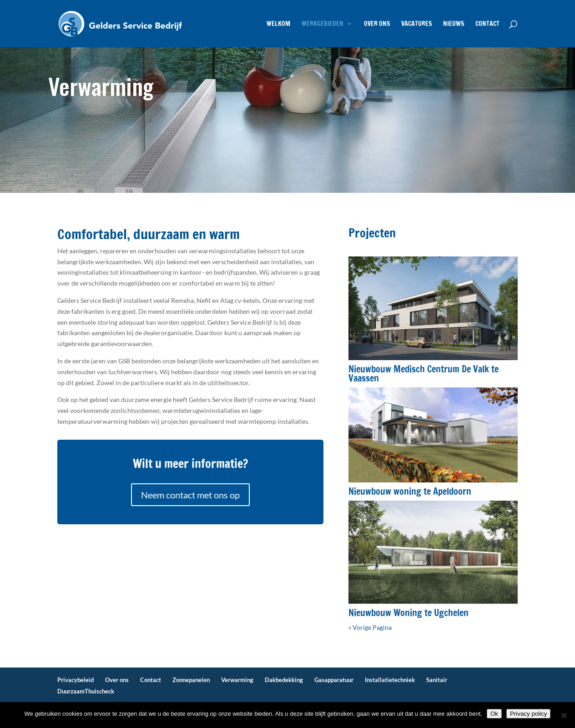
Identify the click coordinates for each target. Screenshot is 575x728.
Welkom (278, 24)
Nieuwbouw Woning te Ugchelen (409, 613)
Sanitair (437, 680)
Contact (487, 24)
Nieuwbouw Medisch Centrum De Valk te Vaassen (424, 374)
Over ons (377, 24)
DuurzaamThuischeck (86, 691)
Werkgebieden (323, 24)
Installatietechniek (390, 680)
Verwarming (237, 680)
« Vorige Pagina (370, 627)
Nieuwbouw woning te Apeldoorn (410, 491)
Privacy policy (528, 714)
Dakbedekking (284, 680)
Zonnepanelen (191, 680)
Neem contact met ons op (190, 495)
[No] (564, 715)
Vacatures (416, 24)
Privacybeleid (76, 680)
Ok (494, 714)
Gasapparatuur (334, 680)
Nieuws (454, 24)
